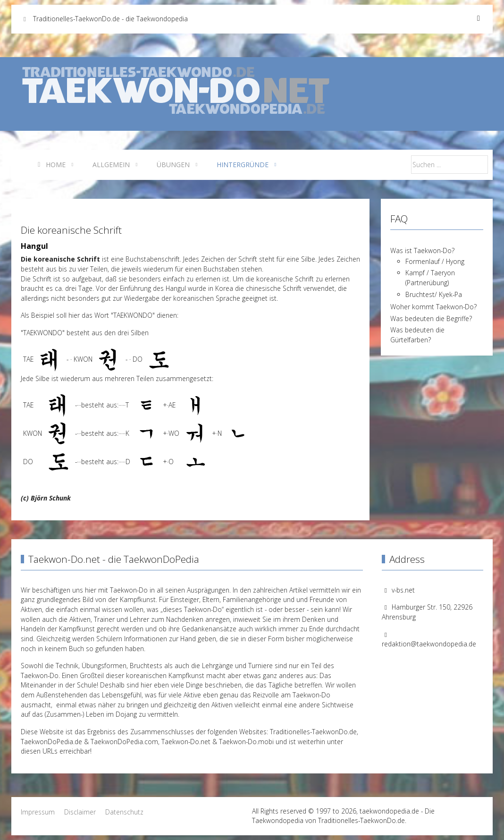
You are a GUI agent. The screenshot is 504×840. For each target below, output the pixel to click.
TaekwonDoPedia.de (51, 742)
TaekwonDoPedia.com (124, 742)
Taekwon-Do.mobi (246, 742)
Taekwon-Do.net (186, 742)
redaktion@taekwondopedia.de (429, 644)
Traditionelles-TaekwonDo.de (313, 732)
